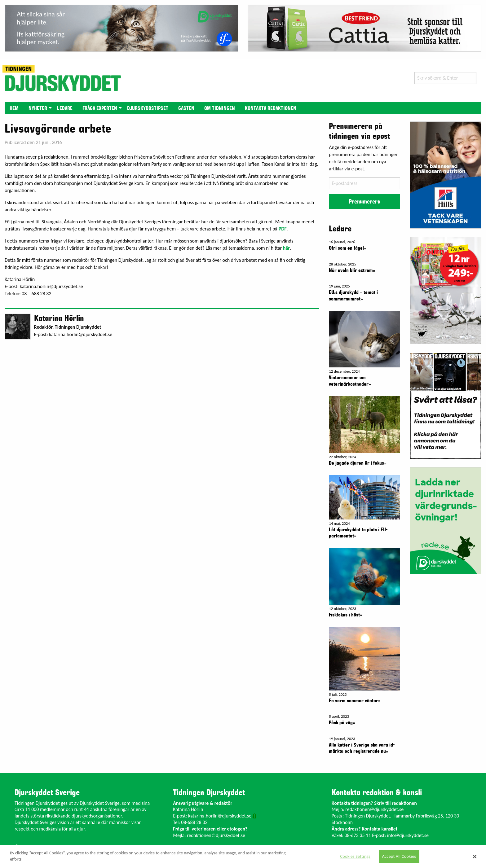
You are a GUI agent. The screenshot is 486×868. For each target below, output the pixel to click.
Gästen (186, 108)
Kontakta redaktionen (271, 108)
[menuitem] (14, 108)
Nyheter (38, 108)
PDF (283, 229)
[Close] (475, 857)
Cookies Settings (355, 856)
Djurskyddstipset (148, 108)
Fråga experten (100, 108)
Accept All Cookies (399, 856)
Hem (14, 108)
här (286, 248)
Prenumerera (365, 202)
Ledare (65, 108)
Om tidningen (220, 108)
